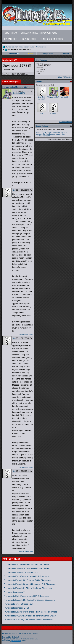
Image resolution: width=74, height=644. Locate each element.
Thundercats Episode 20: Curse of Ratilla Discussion (27, 580)
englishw (64, 132)
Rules (31, 54)
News (15, 33)
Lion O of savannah (42, 98)
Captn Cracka (47, 132)
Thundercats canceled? (14, 592)
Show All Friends (66, 122)
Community (13, 54)
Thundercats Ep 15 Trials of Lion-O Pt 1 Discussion (26, 576)
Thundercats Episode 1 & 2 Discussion (21, 572)
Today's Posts (48, 54)
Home (6, 33)
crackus (53, 113)
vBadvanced (16, 641)
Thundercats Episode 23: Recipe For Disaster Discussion (29, 600)
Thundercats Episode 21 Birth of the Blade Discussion (28, 588)
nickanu (59, 134)
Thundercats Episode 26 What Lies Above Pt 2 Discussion (30, 584)
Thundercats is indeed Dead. (16, 608)
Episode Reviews (49, 33)
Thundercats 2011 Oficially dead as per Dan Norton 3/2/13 (30, 616)
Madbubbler (50, 134)
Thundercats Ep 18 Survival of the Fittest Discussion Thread (30, 612)
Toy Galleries (10, 39)
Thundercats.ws (11, 47)
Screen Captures (29, 33)
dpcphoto (56, 132)
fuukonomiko (40, 134)
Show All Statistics (65, 77)
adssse (38, 132)
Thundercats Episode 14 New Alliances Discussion (26, 568)
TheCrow (39, 136)
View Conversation (26, 334)
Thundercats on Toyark (51, 39)
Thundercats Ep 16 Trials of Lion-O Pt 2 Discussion (26, 596)
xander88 (65, 97)
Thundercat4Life (53, 97)
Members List (41, 47)
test (15, 190)
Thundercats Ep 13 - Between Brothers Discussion (26, 564)
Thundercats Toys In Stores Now (18, 604)
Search (66, 54)
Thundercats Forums (27, 47)
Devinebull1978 (19, 93)
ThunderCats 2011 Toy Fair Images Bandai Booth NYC (28, 620)
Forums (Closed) (28, 39)
